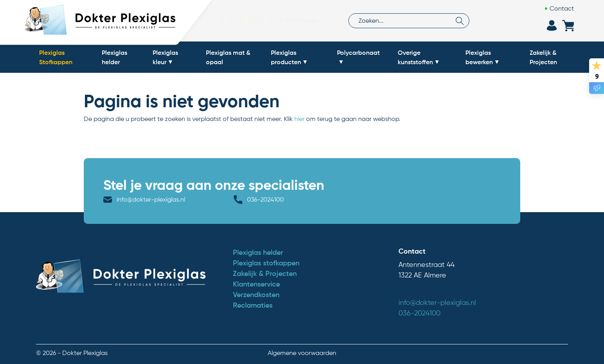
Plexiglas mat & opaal (228, 57)
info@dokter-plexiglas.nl (151, 199)
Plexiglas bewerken (479, 57)
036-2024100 (265, 199)
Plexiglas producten (286, 57)
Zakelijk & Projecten (543, 57)
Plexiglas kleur (165, 57)
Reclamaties (253, 305)
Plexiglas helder (114, 57)
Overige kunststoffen (415, 57)
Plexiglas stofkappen (266, 263)
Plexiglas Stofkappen (56, 57)
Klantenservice (256, 284)
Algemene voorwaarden (302, 353)
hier (299, 119)
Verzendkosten (256, 295)
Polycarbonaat (358, 52)
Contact (562, 8)
